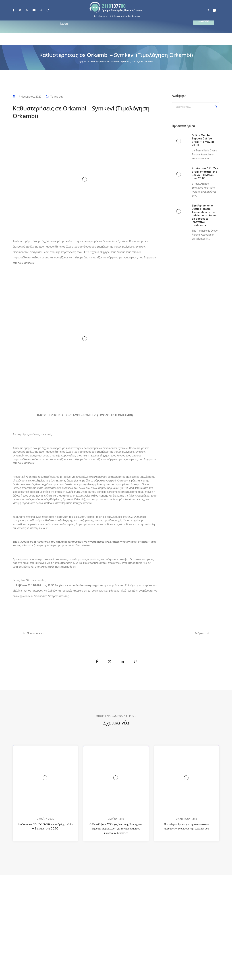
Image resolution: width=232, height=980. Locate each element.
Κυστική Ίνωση (65, 21)
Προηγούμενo (35, 633)
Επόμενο (200, 633)
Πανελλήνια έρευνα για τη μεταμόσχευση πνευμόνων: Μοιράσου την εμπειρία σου (187, 826)
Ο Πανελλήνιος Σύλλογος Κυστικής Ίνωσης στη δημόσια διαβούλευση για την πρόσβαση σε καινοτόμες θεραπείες (116, 828)
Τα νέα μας (57, 97)
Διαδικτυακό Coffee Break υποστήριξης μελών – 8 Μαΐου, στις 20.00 (45, 826)
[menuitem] (214, 10)
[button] (204, 21)
